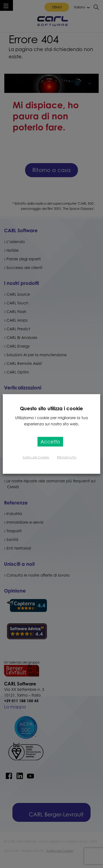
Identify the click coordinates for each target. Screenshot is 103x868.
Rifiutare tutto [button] (67, 457)
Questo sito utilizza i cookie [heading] (51, 408)
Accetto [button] (50, 442)
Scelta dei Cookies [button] (36, 457)
